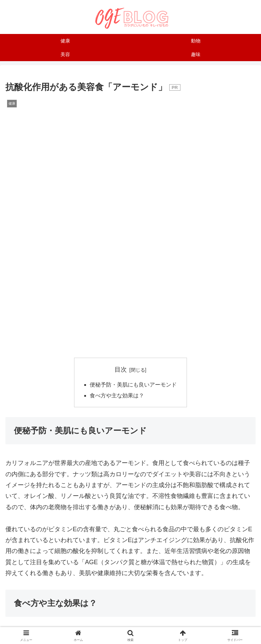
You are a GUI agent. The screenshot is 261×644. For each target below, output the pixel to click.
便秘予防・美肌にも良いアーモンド (133, 135)
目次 (121, 120)
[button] (172, 522)
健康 (14, 471)
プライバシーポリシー (130, 622)
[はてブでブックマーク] (214, 503)
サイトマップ (216, 612)
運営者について (45, 612)
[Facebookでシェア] (130, 503)
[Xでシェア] (47, 503)
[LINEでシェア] (89, 522)
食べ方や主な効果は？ (117, 146)
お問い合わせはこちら (130, 612)
